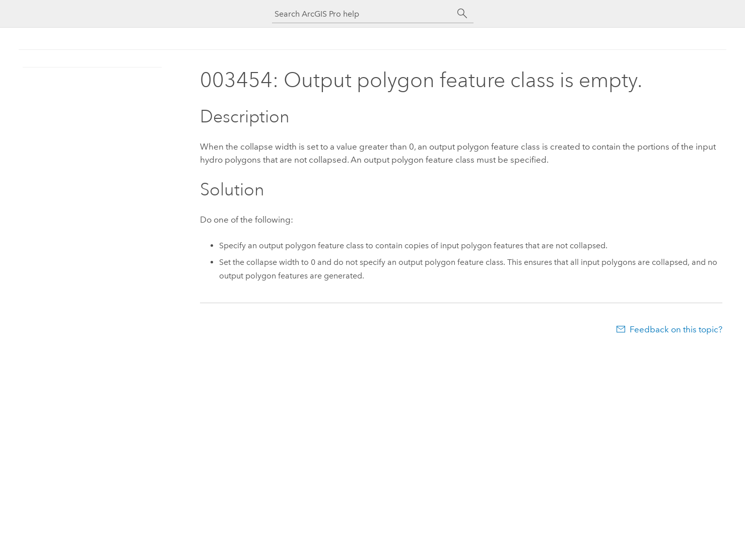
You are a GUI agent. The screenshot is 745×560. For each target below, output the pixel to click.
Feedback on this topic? (676, 329)
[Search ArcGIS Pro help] (363, 14)
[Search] (462, 14)
